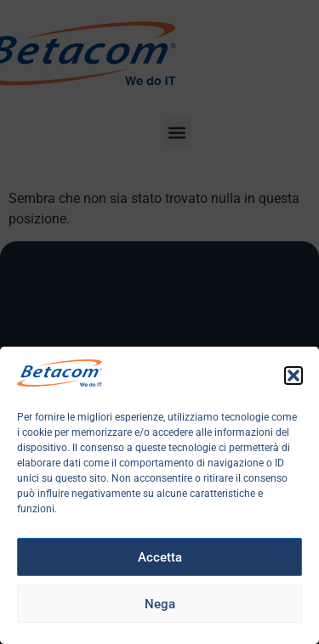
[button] (293, 376)
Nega (160, 604)
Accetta (160, 557)
